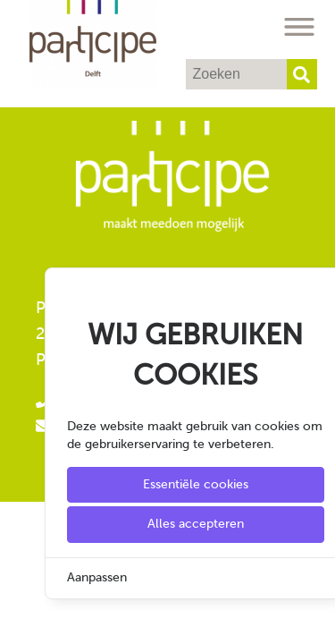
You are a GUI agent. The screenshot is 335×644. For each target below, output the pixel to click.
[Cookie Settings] (21, 618)
